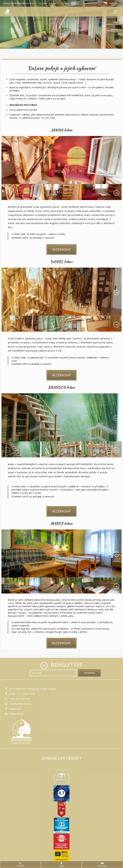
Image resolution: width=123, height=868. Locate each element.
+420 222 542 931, (93, 3)
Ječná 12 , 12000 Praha (70, 3)
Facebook (15, 708)
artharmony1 (17, 713)
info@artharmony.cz (48, 3)
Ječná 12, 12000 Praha (22, 693)
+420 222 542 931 (20, 698)
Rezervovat (61, 250)
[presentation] (7, 161)
